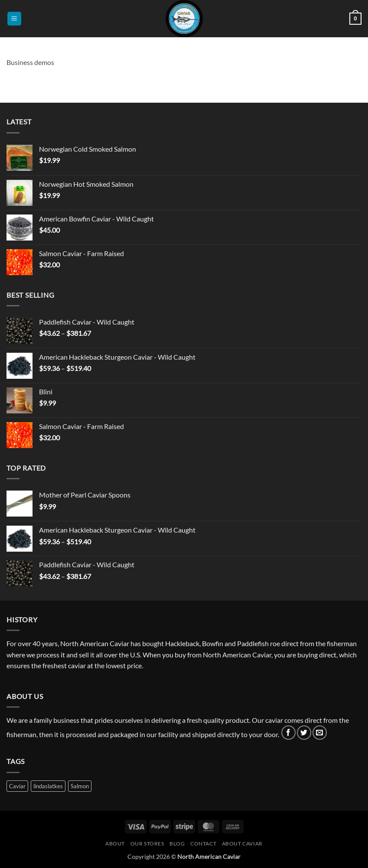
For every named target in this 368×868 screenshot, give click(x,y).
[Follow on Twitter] (304, 733)
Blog (177, 844)
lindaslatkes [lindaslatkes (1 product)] (48, 786)
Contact (203, 844)
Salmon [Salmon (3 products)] (80, 786)
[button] (14, 19)
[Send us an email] (320, 733)
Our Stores (147, 844)
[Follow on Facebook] (288, 733)
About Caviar (242, 844)
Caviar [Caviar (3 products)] (17, 786)
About (115, 844)
